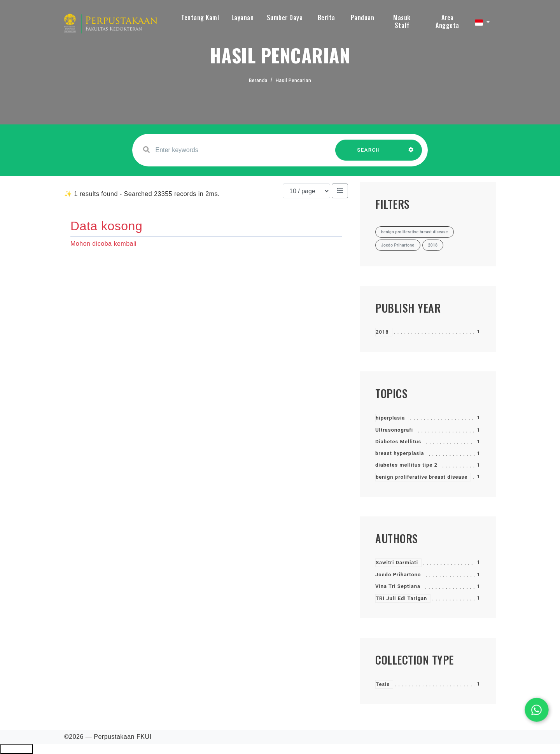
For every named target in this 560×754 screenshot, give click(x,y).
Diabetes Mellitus (398, 442)
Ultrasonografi (394, 430)
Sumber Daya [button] (285, 17)
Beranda (258, 80)
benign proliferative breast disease (422, 477)
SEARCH (369, 154)
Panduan (363, 17)
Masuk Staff (402, 21)
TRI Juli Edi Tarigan (401, 598)
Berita (326, 17)
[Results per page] (306, 191)
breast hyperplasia (400, 453)
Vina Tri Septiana (398, 586)
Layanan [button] (243, 17)
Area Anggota (447, 21)
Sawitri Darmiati (397, 562)
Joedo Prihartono (398, 575)
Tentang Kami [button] (200, 17)
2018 (382, 332)
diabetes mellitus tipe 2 (406, 465)
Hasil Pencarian (294, 80)
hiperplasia (390, 418)
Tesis (383, 684)
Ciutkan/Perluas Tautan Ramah (17, 749)
